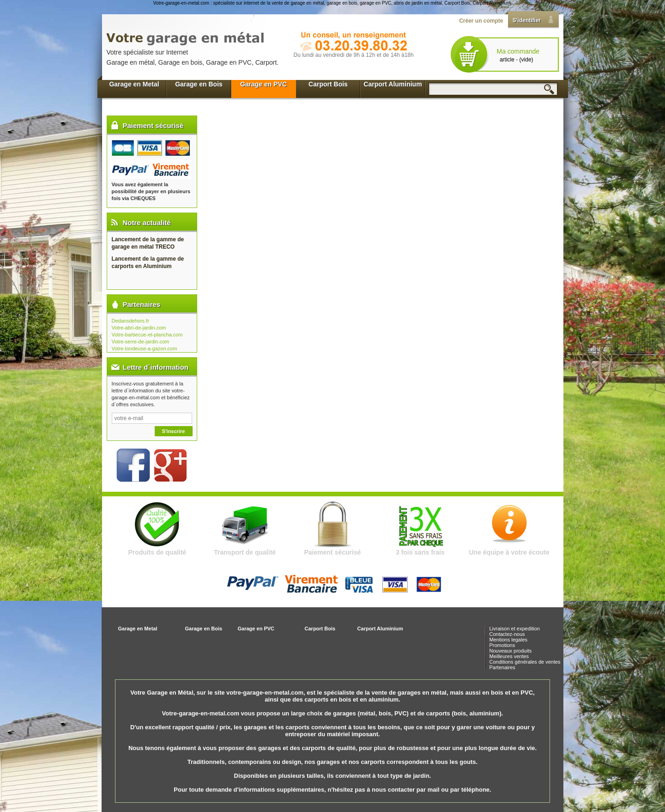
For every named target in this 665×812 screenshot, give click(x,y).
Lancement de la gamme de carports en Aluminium (148, 263)
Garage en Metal (134, 84)
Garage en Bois (199, 84)
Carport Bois (328, 84)
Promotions (502, 645)
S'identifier (527, 20)
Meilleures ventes (509, 656)
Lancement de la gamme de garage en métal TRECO (148, 243)
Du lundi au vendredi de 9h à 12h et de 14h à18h (354, 55)
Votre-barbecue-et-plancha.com (147, 335)
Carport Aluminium (393, 84)
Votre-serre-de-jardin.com (141, 342)
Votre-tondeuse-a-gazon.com (145, 348)
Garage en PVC (263, 84)
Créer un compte (481, 21)
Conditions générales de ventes (525, 662)
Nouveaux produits (511, 651)
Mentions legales (509, 640)
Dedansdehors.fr (130, 321)
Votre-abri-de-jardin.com (139, 328)
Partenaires (502, 667)
